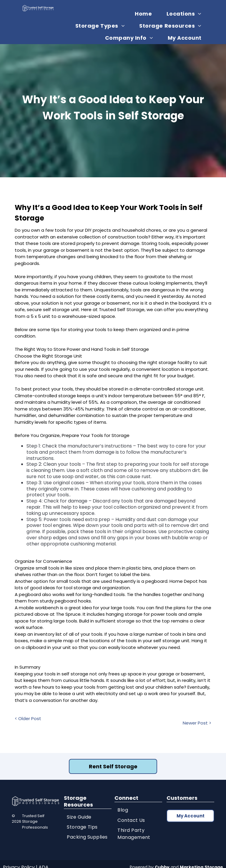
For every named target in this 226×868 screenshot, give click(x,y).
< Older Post (28, 718)
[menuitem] (146, 14)
